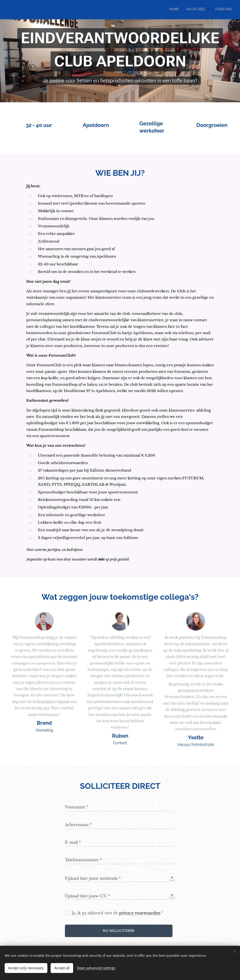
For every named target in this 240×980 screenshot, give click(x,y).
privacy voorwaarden (140, 913)
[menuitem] (216, 10)
